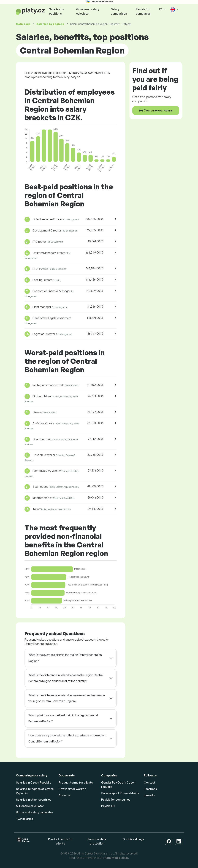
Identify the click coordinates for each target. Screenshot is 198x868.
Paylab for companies (143, 11)
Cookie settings (133, 839)
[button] (174, 10)
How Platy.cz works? (72, 789)
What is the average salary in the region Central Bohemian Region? (65, 658)
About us (65, 795)
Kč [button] (161, 9)
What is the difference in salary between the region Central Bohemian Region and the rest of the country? (66, 678)
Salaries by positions (56, 11)
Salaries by (50, 24)
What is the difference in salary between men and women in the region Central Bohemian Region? (67, 698)
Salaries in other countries (34, 800)
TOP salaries (25, 819)
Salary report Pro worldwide (120, 793)
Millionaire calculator (30, 806)
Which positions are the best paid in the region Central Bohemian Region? (63, 718)
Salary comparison (119, 11)
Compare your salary (156, 111)
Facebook (150, 789)
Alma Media (112, 858)
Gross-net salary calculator (88, 11)
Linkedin (149, 795)
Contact (150, 782)
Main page (23, 24)
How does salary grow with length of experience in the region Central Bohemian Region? (67, 738)
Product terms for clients (76, 782)
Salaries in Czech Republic (34, 782)
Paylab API (108, 806)
